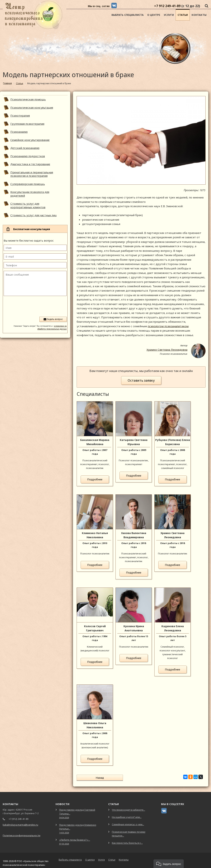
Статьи (183, 15)
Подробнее (95, 479)
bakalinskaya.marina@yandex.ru (20, 822)
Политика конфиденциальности (22, 832)
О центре (154, 15)
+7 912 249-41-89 (167, 6)
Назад (90, 778)
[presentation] (39, 306)
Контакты (199, 15)
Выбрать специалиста (128, 15)
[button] (169, 864)
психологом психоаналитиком (168, 326)
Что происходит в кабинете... (128, 807)
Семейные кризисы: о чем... (128, 821)
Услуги (169, 15)
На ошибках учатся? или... (127, 814)
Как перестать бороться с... (127, 840)
